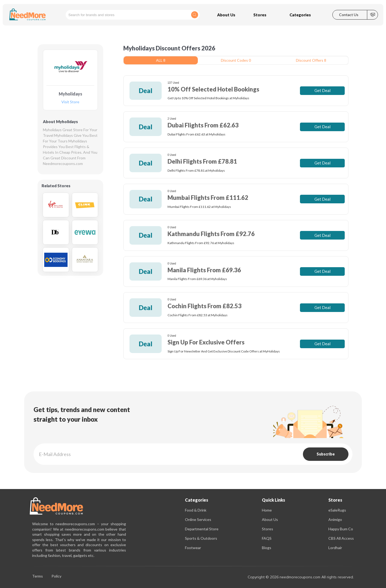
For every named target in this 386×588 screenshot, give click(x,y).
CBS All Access (341, 538)
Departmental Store (202, 529)
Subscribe (326, 454)
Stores (268, 529)
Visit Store (70, 102)
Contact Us (349, 15)
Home (267, 510)
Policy (56, 576)
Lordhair (335, 548)
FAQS (267, 538)
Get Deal (322, 90)
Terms (38, 576)
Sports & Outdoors (201, 538)
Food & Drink (196, 510)
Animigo (335, 519)
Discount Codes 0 (236, 60)
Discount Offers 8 (311, 60)
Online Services (198, 519)
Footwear (193, 548)
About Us (270, 519)
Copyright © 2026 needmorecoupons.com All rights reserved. (301, 577)
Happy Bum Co (341, 529)
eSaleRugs (337, 510)
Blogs (267, 548)
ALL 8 (161, 60)
